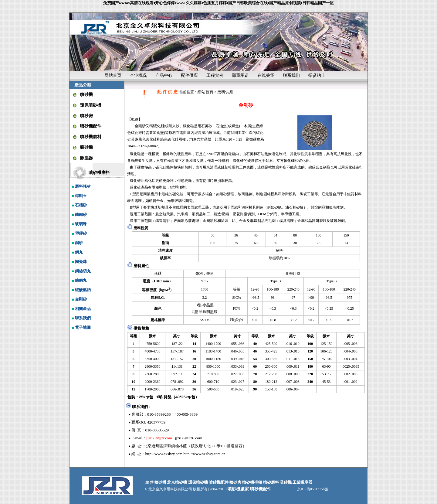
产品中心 (164, 75)
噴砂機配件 (91, 126)
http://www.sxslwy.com (164, 454)
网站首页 (113, 75)
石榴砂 (79, 205)
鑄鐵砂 (79, 215)
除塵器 (86, 158)
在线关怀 (266, 75)
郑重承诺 (240, 75)
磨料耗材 (81, 186)
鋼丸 (77, 252)
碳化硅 (159, 126)
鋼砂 (77, 243)
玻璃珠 (79, 224)
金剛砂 (79, 299)
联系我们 (291, 75)
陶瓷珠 (79, 262)
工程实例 (215, 75)
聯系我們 (81, 318)
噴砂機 (86, 95)
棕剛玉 (79, 196)
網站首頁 (205, 92)
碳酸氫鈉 (81, 290)
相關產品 (81, 309)
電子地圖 (81, 327)
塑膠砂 (79, 233)
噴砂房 (86, 116)
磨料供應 (225, 92)
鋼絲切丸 (81, 271)
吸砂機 (86, 147)
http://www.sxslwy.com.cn (204, 454)
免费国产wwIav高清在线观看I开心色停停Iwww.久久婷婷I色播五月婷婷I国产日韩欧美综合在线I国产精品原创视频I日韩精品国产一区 (219, 3)
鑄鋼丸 (79, 280)
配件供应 (189, 75)
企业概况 (138, 75)
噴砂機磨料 (91, 137)
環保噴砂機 (91, 105)
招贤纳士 (317, 75)
